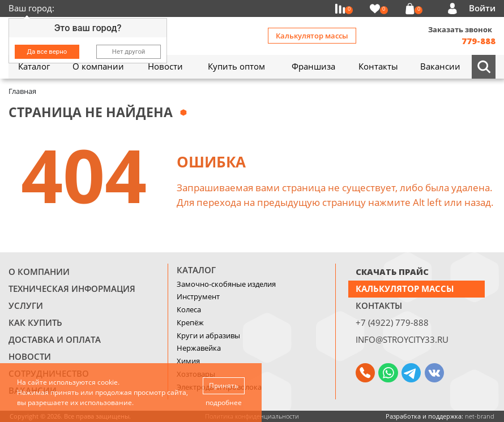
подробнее (224, 402)
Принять (224, 386)
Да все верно (47, 51)
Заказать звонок (460, 29)
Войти (482, 8)
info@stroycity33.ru (402, 339)
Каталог (196, 270)
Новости (30, 356)
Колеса (189, 309)
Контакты (379, 305)
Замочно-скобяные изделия (226, 284)
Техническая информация (72, 288)
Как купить (35, 322)
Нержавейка (199, 348)
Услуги (26, 305)
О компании (39, 272)
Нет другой (129, 51)
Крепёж (190, 322)
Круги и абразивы (208, 335)
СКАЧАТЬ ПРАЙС (392, 272)
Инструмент (198, 296)
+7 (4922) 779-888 (392, 322)
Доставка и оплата (55, 339)
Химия (188, 361)
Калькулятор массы (312, 36)
